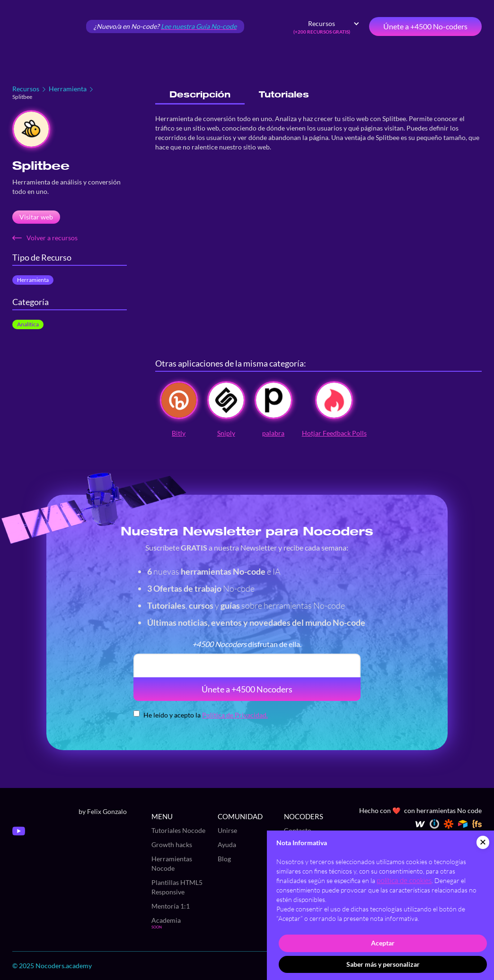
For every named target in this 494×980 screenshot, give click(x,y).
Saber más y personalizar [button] (383, 964)
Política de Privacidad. (235, 715)
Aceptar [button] (383, 943)
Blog (224, 859)
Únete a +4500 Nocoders (247, 689)
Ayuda (227, 844)
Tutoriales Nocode (178, 830)
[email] (247, 665)
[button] (326, 26)
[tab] (200, 95)
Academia (166, 920)
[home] (45, 26)
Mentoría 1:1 (171, 906)
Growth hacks (172, 844)
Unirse (227, 830)
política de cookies (404, 880)
